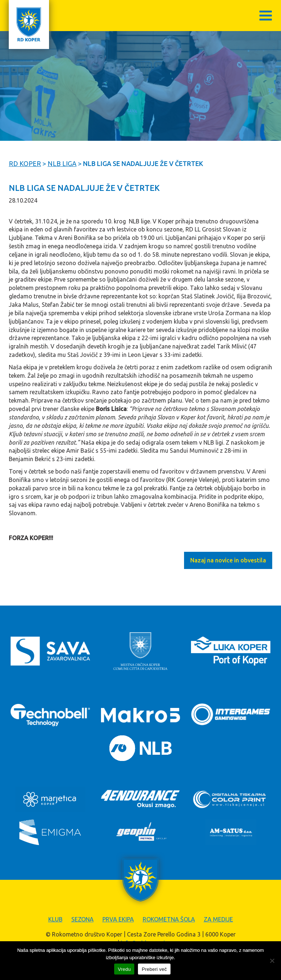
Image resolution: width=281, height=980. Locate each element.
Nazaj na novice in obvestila (228, 560)
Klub (55, 919)
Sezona (83, 919)
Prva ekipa (118, 919)
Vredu (124, 969)
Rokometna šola (169, 919)
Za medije (218, 919)
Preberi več (154, 969)
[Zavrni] (272, 961)
